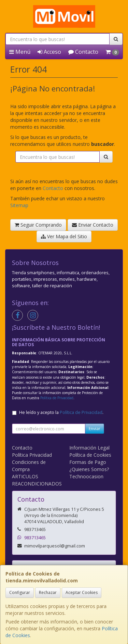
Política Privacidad (32, 455)
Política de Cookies (90, 455)
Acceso (49, 52)
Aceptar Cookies (82, 592)
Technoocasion (86, 476)
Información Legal (89, 448)
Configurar (20, 592)
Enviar (95, 428)
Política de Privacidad (57, 398)
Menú (20, 52)
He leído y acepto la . (61, 412)
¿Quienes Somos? (89, 469)
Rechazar (48, 592)
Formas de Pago (88, 462)
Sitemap (19, 205)
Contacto (83, 52)
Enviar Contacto (93, 225)
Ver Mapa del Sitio (64, 236)
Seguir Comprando (38, 225)
